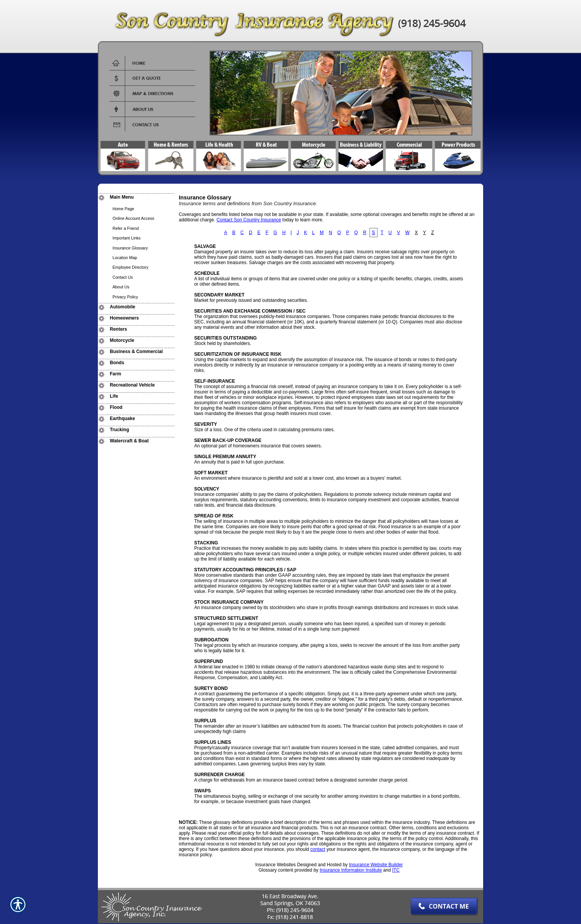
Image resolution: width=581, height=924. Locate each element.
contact (318, 849)
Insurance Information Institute (351, 870)
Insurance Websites (275, 865)
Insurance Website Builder (376, 865)
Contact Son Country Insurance (249, 220)
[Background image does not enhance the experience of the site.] (136, 198)
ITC (396, 870)
